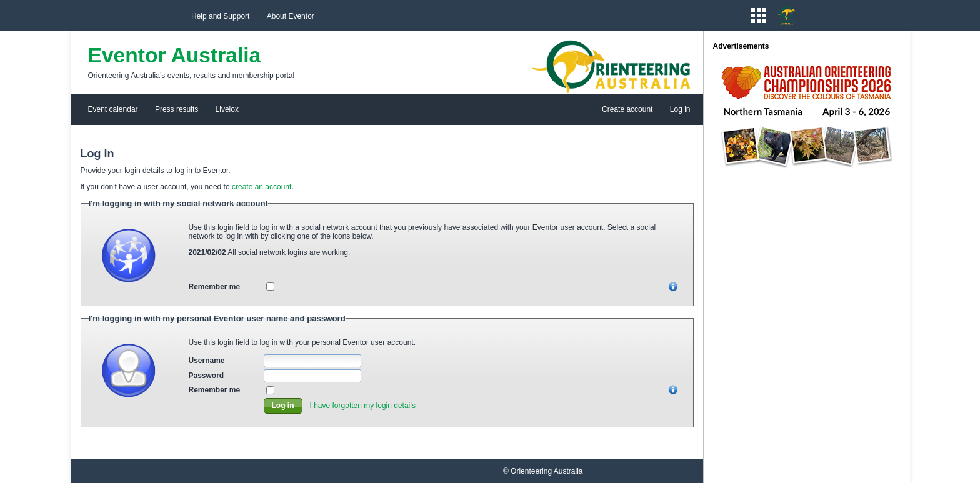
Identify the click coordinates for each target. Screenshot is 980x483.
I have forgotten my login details (363, 406)
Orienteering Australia (547, 471)
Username (207, 361)
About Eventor (291, 16)
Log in (680, 109)
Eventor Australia (175, 55)
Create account (627, 109)
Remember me (215, 287)
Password (207, 376)
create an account (262, 187)
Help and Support (220, 16)
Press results (177, 109)
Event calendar (113, 109)
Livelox (227, 109)
